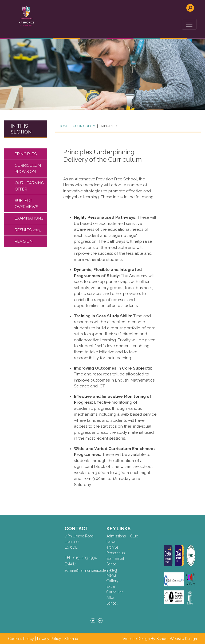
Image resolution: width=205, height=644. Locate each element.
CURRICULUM (84, 126)
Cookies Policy (21, 639)
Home (64, 126)
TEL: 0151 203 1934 (81, 558)
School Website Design (177, 639)
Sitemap (71, 639)
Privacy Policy (49, 639)
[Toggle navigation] (189, 24)
